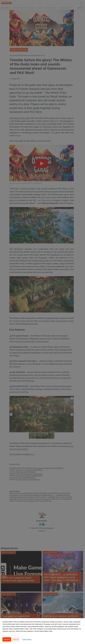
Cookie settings (27, 639)
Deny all (16, 639)
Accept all (7, 639)
